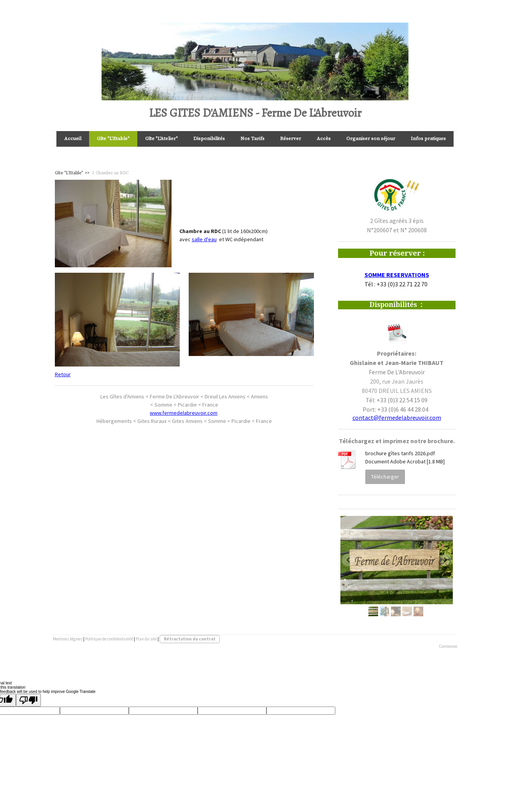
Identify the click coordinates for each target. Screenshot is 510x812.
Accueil (73, 139)
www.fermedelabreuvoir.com (184, 413)
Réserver (291, 139)
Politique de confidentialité (109, 639)
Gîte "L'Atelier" (161, 139)
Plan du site (146, 639)
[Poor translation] (28, 700)
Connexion (448, 646)
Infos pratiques (428, 139)
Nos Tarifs (252, 139)
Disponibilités (209, 139)
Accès (324, 139)
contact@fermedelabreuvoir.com (397, 417)
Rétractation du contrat (190, 639)
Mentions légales (68, 639)
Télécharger (385, 477)
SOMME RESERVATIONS (397, 275)
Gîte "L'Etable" (113, 139)
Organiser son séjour (371, 139)
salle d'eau (204, 239)
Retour (63, 374)
